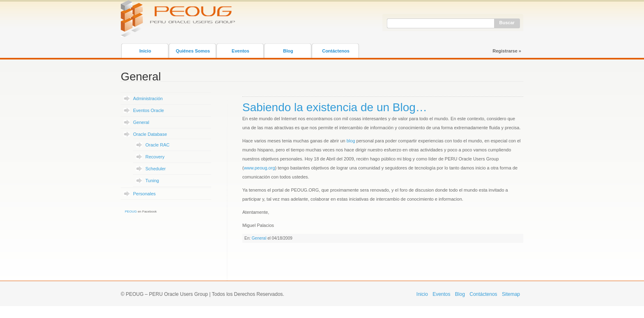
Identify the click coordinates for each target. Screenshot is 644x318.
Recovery (155, 157)
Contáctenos (336, 51)
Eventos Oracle (148, 110)
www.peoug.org (260, 168)
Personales (144, 194)
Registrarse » (507, 51)
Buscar (507, 23)
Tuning (152, 181)
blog (351, 141)
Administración (148, 98)
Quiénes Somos (193, 51)
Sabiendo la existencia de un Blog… (335, 107)
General (141, 122)
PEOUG (131, 212)
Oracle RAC (158, 145)
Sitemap (511, 294)
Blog (288, 51)
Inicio (145, 51)
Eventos (240, 51)
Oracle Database (150, 134)
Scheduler (156, 169)
